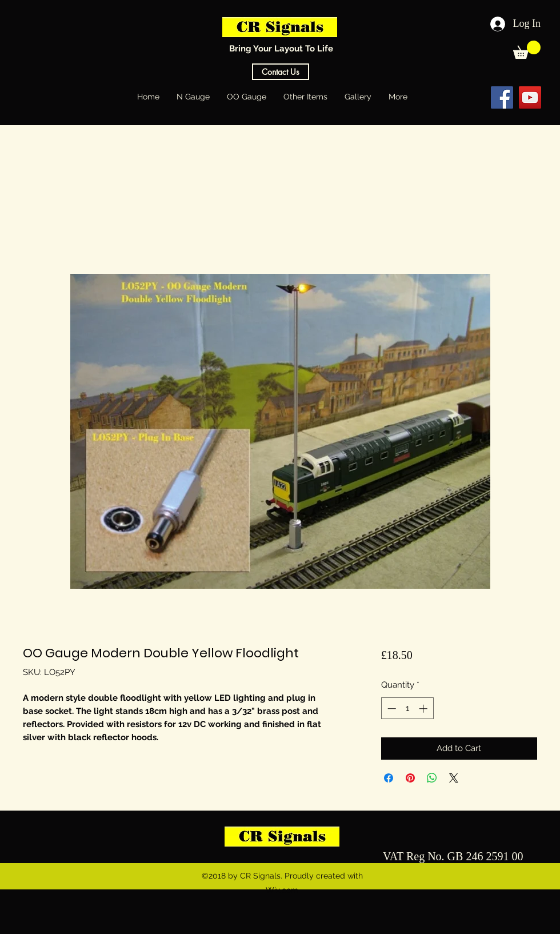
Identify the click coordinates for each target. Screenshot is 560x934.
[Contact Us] (281, 72)
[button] (527, 50)
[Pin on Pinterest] (410, 778)
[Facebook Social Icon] (502, 97)
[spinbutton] (407, 709)
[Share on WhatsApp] (432, 778)
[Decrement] (391, 709)
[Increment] (424, 709)
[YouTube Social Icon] (530, 97)
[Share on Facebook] (389, 778)
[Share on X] (454, 778)
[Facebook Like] (456, 97)
